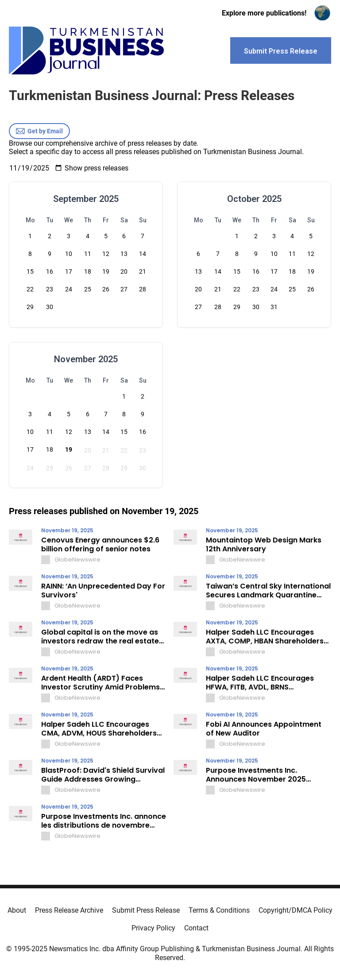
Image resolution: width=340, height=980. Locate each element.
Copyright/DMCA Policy (296, 910)
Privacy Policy (153, 928)
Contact (196, 928)
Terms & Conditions (219, 910)
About (17, 910)
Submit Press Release (146, 910)
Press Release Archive (69, 910)
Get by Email (39, 131)
